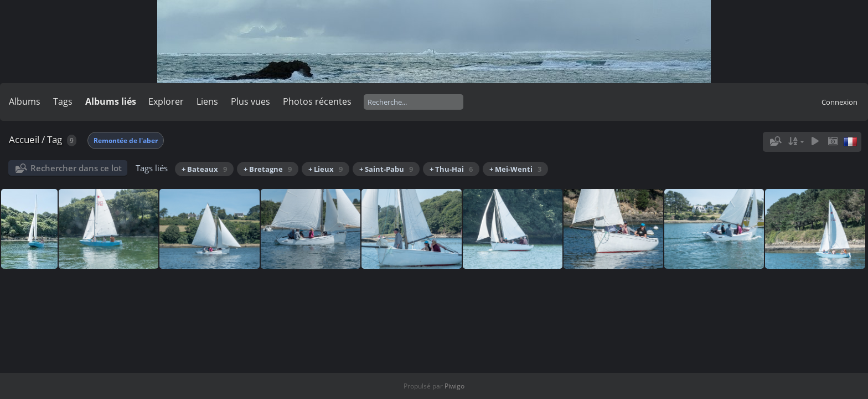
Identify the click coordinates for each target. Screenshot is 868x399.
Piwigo (454, 386)
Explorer (166, 101)
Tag (55, 139)
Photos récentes (317, 101)
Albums (25, 101)
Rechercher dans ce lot (76, 168)
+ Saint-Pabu (386, 169)
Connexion (839, 102)
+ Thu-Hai (451, 169)
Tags (63, 101)
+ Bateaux (204, 169)
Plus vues (250, 101)
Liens (207, 101)
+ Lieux (325, 169)
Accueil (24, 139)
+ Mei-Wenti (515, 169)
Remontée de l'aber (126, 140)
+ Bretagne (268, 169)
